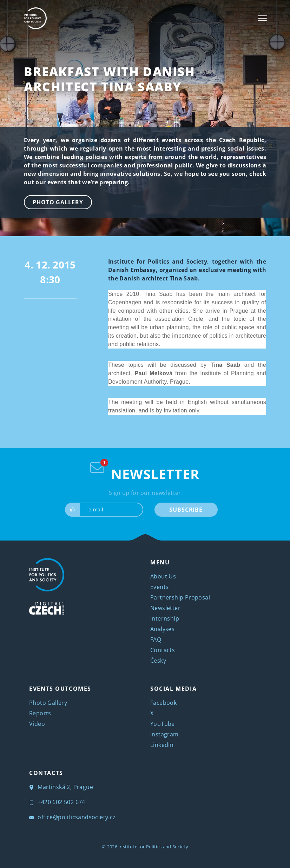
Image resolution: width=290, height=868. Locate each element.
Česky (158, 661)
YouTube (163, 724)
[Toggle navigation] (262, 18)
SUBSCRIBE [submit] (186, 510)
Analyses (162, 629)
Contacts (163, 650)
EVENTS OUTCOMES (60, 689)
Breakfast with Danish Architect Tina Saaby (110, 79)
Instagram (164, 734)
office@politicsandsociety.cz (72, 817)
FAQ (156, 640)
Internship (165, 618)
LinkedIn (162, 745)
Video (37, 724)
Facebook (163, 703)
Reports (40, 713)
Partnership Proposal (180, 597)
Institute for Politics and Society (153, 847)
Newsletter (165, 608)
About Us (163, 576)
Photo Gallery (58, 202)
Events (159, 587)
